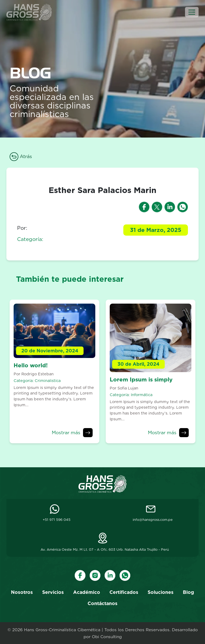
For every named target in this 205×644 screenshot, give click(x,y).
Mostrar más (66, 432)
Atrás (21, 156)
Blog (188, 592)
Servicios (53, 592)
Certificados (124, 592)
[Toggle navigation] (192, 12)
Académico (87, 592)
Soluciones (161, 592)
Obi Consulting (107, 637)
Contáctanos (102, 603)
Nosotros (22, 592)
